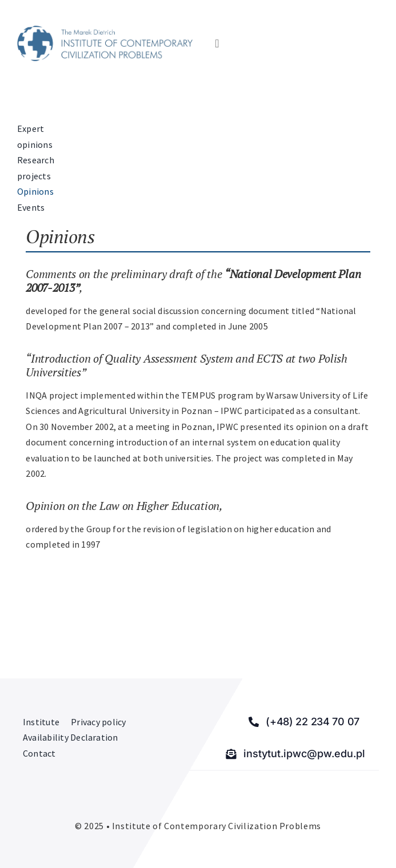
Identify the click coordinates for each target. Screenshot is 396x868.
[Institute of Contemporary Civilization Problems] (105, 30)
